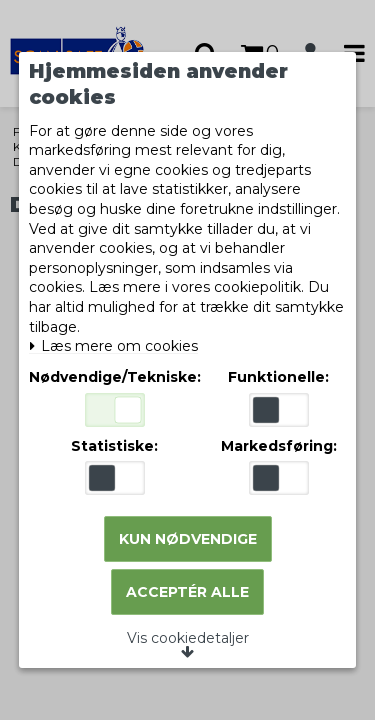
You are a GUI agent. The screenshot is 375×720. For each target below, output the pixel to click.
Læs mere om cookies (113, 346)
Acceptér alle (187, 592)
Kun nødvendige (188, 539)
